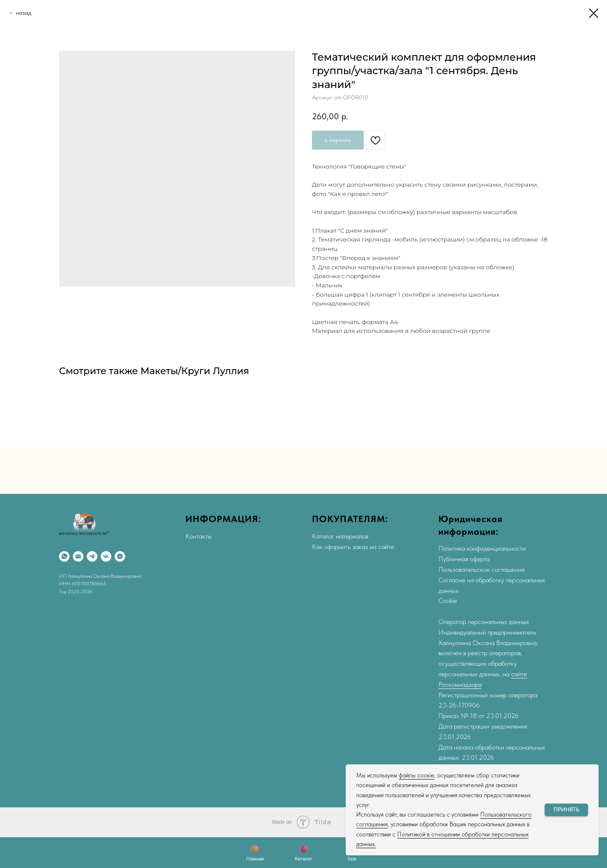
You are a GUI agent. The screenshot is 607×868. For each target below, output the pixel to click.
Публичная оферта (464, 559)
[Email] (78, 556)
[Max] (120, 556)
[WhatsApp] (64, 556)
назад (24, 13)
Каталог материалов (340, 536)
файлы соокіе (416, 775)
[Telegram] (92, 556)
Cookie (448, 601)
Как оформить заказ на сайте (353, 547)
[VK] (106, 556)
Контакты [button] (199, 536)
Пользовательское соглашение (482, 569)
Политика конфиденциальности (482, 548)
